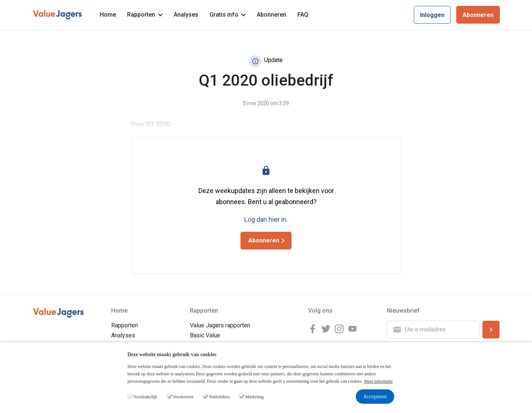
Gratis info (228, 15)
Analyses (186, 15)
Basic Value (205, 335)
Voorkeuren (183, 397)
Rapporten (145, 15)
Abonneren (272, 15)
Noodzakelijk (145, 397)
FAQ (303, 15)
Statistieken (219, 397)
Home (108, 15)
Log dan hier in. (266, 219)
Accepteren (375, 397)
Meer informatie (378, 381)
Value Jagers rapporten (220, 325)
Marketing (254, 397)
